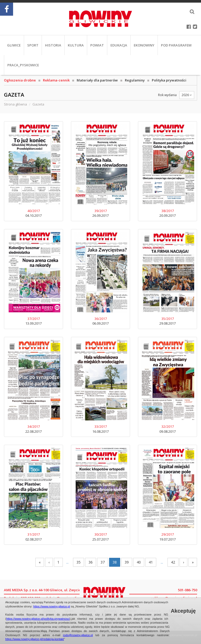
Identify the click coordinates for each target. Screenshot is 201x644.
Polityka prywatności (169, 80)
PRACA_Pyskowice (23, 65)
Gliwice (14, 45)
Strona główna (15, 104)
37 (103, 562)
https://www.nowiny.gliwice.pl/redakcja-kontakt (35, 639)
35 (79, 562)
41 (151, 562)
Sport (33, 45)
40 (139, 562)
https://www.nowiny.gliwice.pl (52, 606)
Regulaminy (135, 80)
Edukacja (119, 45)
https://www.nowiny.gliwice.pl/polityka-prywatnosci (38, 619)
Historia (53, 45)
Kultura (76, 45)
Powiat (97, 45)
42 (173, 562)
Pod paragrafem (176, 45)
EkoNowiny (144, 45)
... (67, 562)
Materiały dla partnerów (97, 80)
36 (91, 562)
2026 (187, 95)
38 (115, 562)
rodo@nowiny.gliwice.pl (78, 635)
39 (127, 562)
